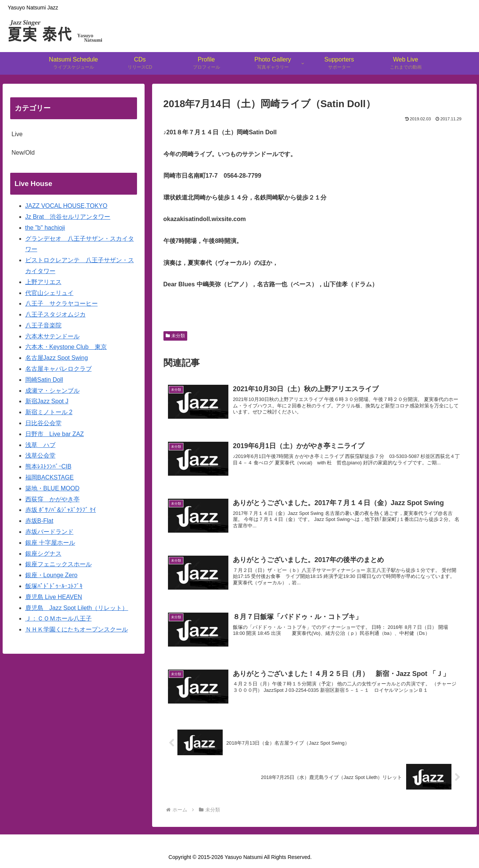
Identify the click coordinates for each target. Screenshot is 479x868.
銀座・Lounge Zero (52, 575)
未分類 (176, 336)
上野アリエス (43, 282)
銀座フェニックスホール (59, 564)
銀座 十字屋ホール (50, 543)
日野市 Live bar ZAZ (55, 434)
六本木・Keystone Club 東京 (66, 347)
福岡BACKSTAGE (50, 477)
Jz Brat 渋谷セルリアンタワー (68, 217)
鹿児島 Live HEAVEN (54, 597)
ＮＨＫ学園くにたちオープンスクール (77, 629)
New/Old (23, 153)
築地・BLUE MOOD (52, 488)
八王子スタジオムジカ (55, 314)
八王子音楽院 (43, 325)
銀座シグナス (43, 554)
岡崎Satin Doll (44, 380)
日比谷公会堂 (43, 423)
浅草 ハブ (40, 445)
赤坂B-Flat (39, 521)
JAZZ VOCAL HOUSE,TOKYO (66, 206)
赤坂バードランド (49, 532)
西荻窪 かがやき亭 (52, 499)
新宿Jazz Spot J (47, 401)
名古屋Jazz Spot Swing (57, 358)
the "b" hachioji (45, 228)
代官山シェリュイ (49, 293)
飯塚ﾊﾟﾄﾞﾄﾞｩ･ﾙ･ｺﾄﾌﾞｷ (54, 586)
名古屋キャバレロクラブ (59, 369)
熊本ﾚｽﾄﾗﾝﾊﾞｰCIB (49, 466)
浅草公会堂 (40, 456)
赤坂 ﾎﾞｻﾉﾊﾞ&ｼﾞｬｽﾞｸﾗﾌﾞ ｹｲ (61, 510)
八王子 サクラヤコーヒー (62, 303)
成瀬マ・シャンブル (52, 391)
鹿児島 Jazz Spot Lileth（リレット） (77, 608)
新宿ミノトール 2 (49, 412)
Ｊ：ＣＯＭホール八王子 (59, 618)
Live (17, 134)
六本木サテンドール (52, 336)
